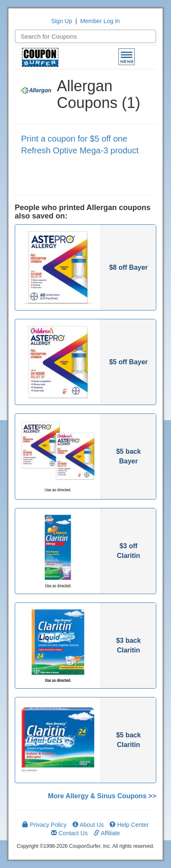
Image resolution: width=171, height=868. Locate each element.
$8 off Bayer (128, 267)
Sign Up (61, 21)
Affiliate (107, 833)
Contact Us (69, 833)
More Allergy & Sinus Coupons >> (102, 796)
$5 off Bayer (128, 362)
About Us (88, 825)
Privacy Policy (44, 825)
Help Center (129, 825)
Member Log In (100, 21)
